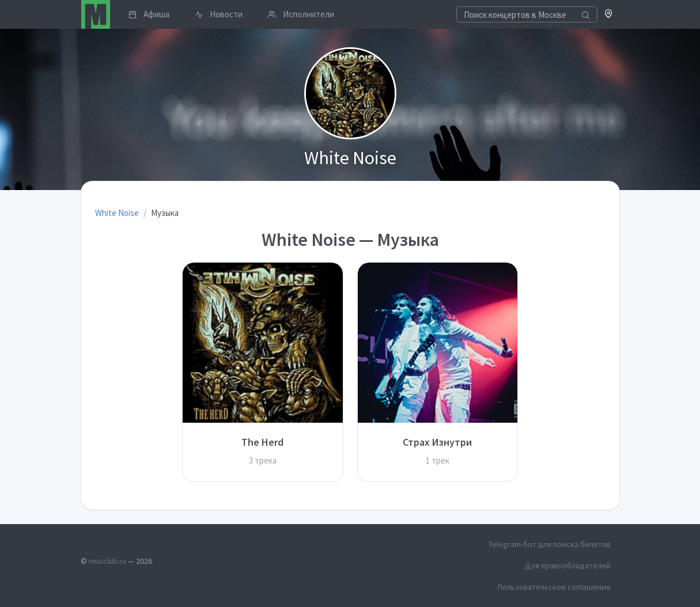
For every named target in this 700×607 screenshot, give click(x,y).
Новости (219, 14)
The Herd (262, 442)
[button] (609, 15)
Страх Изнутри (437, 442)
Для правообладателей (568, 566)
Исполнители (301, 14)
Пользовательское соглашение (554, 587)
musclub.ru (107, 561)
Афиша (149, 14)
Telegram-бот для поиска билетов (550, 544)
